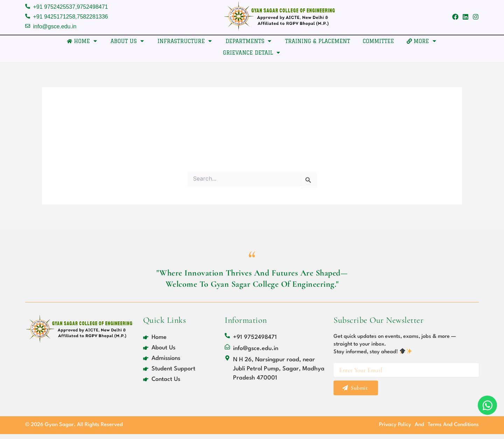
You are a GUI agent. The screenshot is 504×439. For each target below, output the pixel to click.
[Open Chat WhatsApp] (487, 405)
